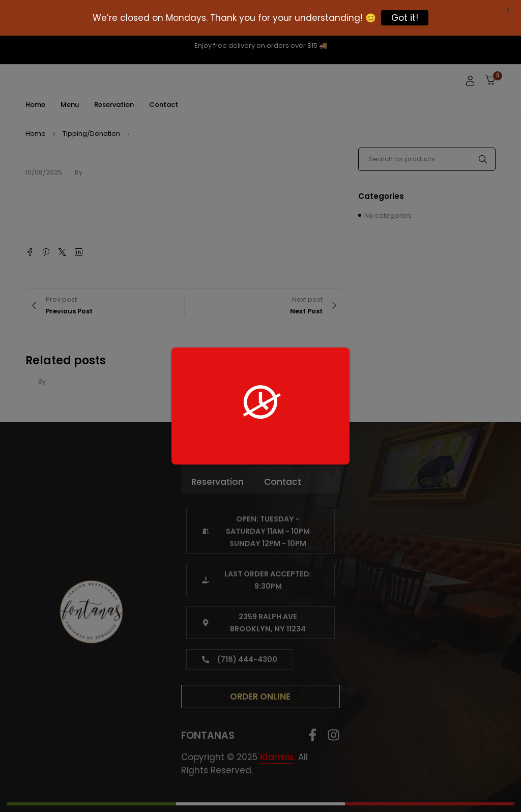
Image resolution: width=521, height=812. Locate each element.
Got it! (405, 18)
